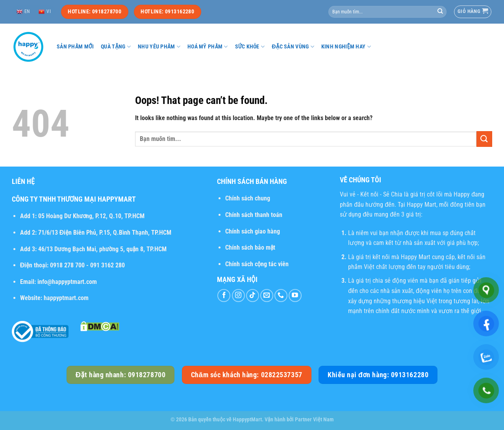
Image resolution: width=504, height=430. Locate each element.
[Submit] (440, 12)
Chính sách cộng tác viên (257, 264)
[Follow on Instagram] (238, 296)
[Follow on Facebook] (224, 296)
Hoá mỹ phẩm (208, 47)
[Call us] (281, 296)
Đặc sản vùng (293, 47)
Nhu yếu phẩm (159, 47)
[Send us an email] (267, 296)
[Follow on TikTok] (253, 296)
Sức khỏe (250, 47)
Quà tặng (116, 47)
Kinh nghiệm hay (346, 47)
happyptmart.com (66, 298)
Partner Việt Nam (314, 420)
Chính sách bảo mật (250, 247)
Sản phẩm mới (75, 47)
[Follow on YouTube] (295, 296)
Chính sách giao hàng (253, 231)
